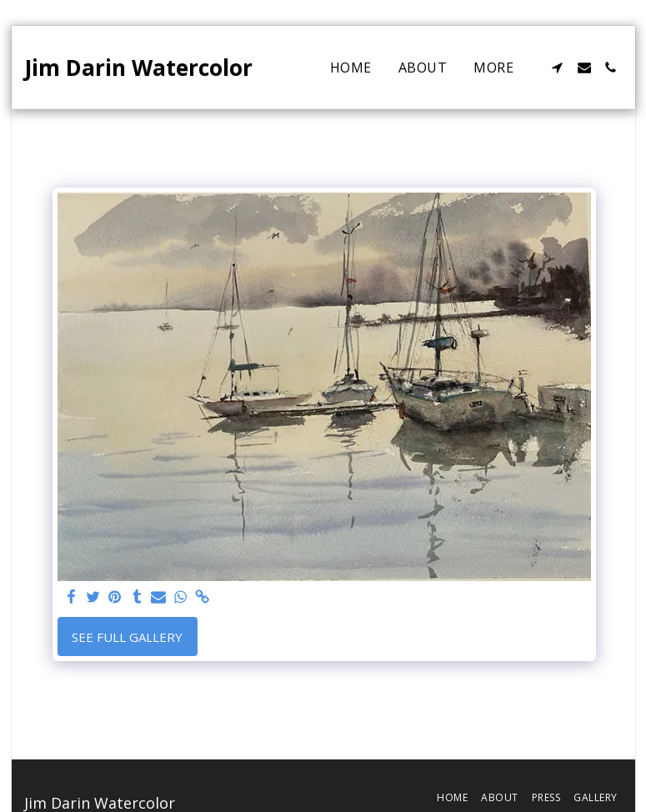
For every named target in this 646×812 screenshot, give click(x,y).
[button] (558, 68)
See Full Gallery (127, 637)
